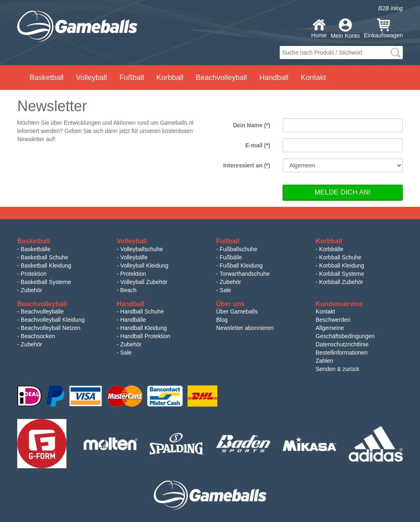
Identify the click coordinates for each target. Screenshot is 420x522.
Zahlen (325, 361)
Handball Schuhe (142, 311)
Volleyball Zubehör (144, 282)
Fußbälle (231, 257)
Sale (226, 290)
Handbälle (133, 320)
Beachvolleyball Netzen (51, 328)
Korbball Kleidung (342, 266)
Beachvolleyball (221, 78)
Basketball (47, 78)
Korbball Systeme (342, 274)
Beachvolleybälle (42, 311)
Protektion (34, 274)
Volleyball (91, 78)
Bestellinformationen (342, 353)
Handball (274, 78)
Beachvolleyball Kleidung (53, 320)
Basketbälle (36, 249)
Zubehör (32, 290)
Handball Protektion (145, 336)
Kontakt (313, 78)
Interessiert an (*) (247, 165)
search (395, 53)
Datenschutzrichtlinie (342, 344)
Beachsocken (38, 336)
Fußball (132, 78)
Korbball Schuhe (340, 257)
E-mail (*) (258, 145)
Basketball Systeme (46, 282)
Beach (128, 290)
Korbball (170, 78)
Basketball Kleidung (46, 266)
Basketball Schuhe (45, 257)
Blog (222, 320)
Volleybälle (134, 257)
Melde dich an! (343, 192)
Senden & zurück (338, 369)
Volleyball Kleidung (144, 266)
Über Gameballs (237, 311)
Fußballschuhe (239, 249)
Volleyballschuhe (142, 249)
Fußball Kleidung (241, 266)
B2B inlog (390, 8)
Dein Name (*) (252, 125)
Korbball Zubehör (341, 282)
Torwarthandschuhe (244, 274)
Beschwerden (333, 320)
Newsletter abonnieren (245, 328)
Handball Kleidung (144, 328)
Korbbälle (331, 249)
